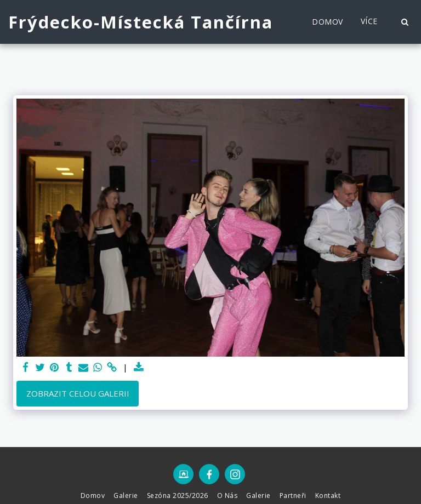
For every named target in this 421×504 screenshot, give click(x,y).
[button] (405, 22)
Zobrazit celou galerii (78, 393)
